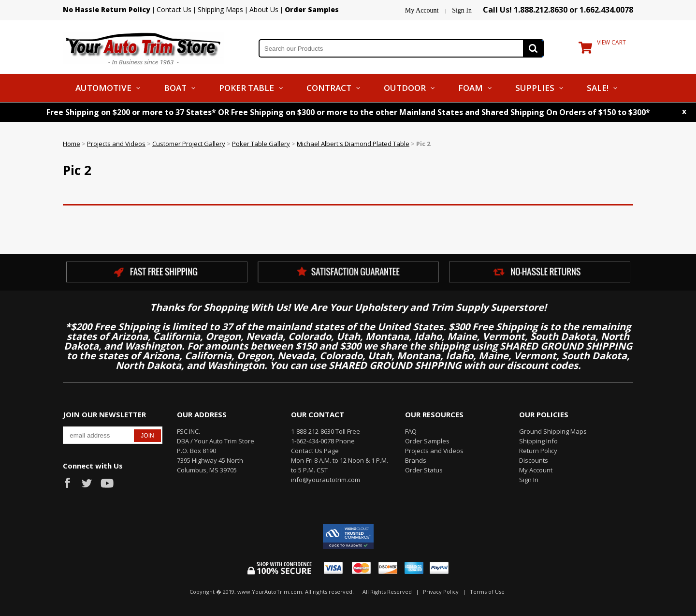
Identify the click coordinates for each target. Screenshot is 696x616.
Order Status (424, 470)
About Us (264, 9)
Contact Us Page (315, 451)
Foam (471, 88)
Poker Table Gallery (261, 144)
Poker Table (246, 88)
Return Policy (538, 451)
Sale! (598, 88)
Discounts (534, 460)
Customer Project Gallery (189, 144)
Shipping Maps (220, 9)
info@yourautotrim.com (326, 480)
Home (72, 144)
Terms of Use (487, 592)
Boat (175, 88)
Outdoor (405, 88)
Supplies (535, 88)
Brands (416, 460)
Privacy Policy (441, 592)
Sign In (462, 10)
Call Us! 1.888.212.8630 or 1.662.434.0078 (558, 10)
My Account (422, 10)
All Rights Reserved (387, 592)
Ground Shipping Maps (553, 431)
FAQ (411, 431)
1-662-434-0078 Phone (323, 441)
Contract (329, 88)
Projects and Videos (116, 144)
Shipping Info (538, 441)
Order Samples (427, 441)
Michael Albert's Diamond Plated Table (353, 144)
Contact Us (174, 9)
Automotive (103, 88)
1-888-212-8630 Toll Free (326, 431)
